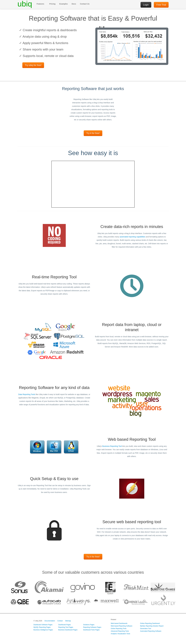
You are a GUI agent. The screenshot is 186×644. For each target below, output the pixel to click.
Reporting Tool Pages (66, 627)
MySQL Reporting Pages (42, 627)
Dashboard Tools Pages (91, 630)
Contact (60, 621)
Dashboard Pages (65, 625)
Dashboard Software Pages (43, 625)
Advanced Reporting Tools (120, 631)
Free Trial (161, 5)
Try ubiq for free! (33, 65)
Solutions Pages (89, 625)
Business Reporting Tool (112, 446)
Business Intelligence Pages (43, 630)
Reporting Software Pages (92, 627)
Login (146, 5)
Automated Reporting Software (151, 631)
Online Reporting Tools (119, 629)
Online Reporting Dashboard (150, 623)
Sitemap (68, 621)
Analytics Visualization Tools (121, 634)
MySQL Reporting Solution (149, 626)
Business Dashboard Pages (68, 630)
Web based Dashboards (119, 623)
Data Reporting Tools (27, 394)
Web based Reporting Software (122, 626)
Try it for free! (93, 133)
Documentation (50, 621)
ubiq (25, 4)
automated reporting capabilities (133, 237)
